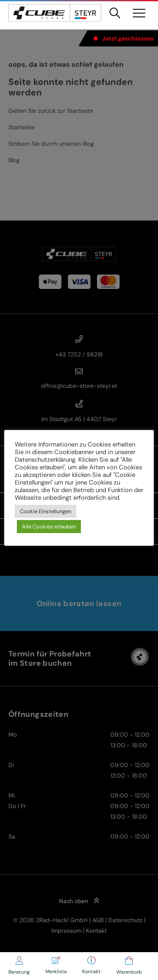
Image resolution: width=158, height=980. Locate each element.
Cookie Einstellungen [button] (46, 511)
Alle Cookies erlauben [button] (49, 527)
